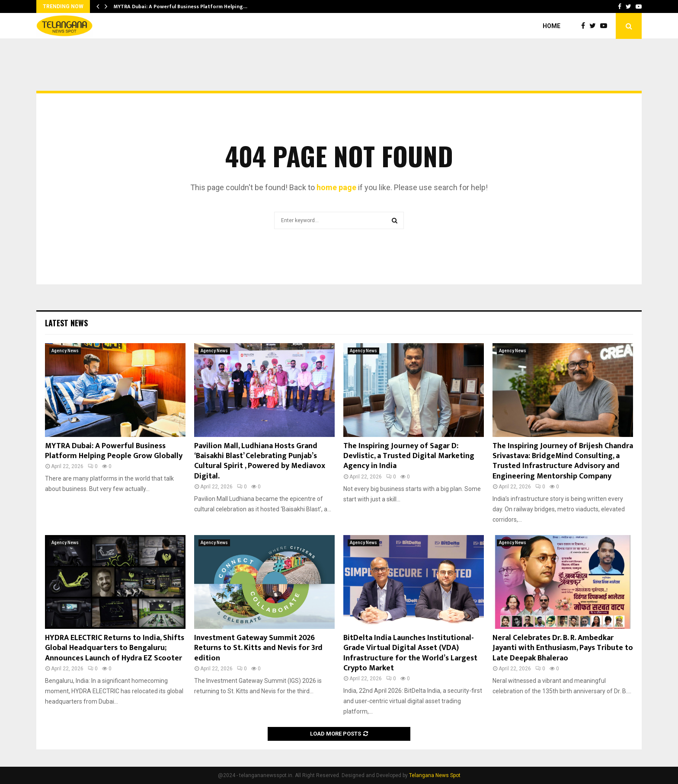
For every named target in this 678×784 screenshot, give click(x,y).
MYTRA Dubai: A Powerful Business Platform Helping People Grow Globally (114, 451)
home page (336, 187)
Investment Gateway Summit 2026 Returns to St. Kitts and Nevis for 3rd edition (258, 648)
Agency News (65, 351)
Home (552, 26)
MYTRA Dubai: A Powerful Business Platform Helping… (181, 6)
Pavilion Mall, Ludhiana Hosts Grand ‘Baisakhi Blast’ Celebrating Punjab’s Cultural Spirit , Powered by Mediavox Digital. (260, 461)
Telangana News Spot (435, 775)
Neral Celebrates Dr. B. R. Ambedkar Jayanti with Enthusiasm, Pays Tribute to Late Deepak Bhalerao (563, 648)
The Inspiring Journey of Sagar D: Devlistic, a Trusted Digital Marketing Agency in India (409, 456)
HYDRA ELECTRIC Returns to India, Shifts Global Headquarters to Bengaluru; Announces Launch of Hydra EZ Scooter (115, 648)
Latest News (66, 323)
